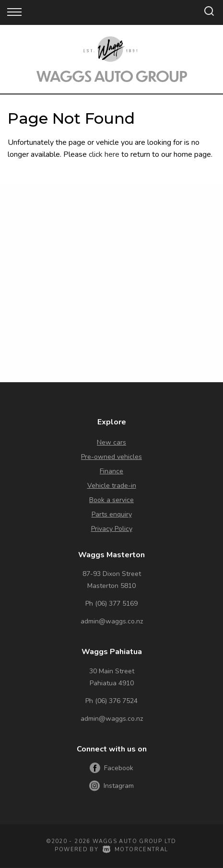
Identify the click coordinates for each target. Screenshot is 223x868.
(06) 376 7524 (116, 701)
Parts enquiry (112, 514)
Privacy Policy (112, 529)
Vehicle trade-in (112, 486)
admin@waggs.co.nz (112, 621)
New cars (111, 442)
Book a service (111, 500)
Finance (111, 471)
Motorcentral (135, 850)
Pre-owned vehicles (111, 457)
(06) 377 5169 (116, 604)
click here (104, 154)
